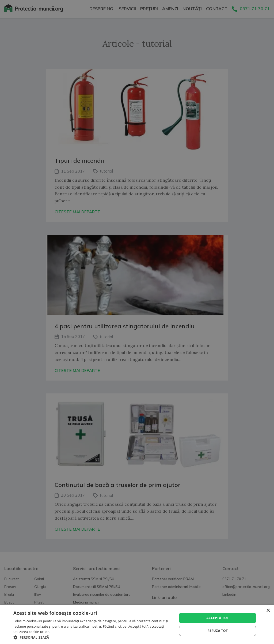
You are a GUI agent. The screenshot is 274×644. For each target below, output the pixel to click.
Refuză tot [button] (218, 631)
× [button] (268, 611)
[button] (93, 637)
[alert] (137, 322)
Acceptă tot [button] (218, 618)
